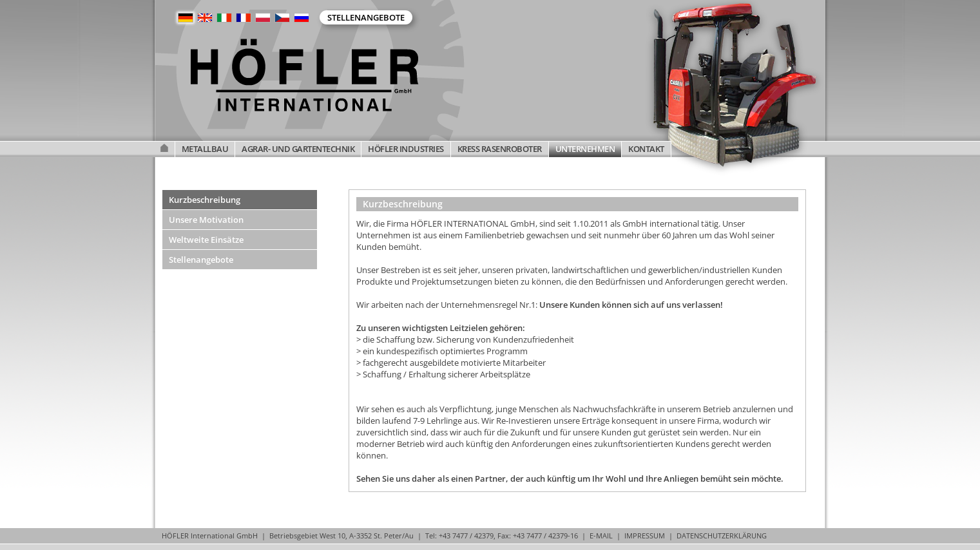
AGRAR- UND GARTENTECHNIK (298, 149)
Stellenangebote (366, 17)
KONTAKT (646, 149)
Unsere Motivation (206, 220)
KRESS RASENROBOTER (500, 149)
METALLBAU (205, 149)
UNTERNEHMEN (585, 149)
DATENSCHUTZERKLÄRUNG (722, 536)
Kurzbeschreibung (205, 200)
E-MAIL (601, 536)
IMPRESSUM (645, 536)
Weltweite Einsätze (206, 240)
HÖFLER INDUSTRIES (406, 149)
